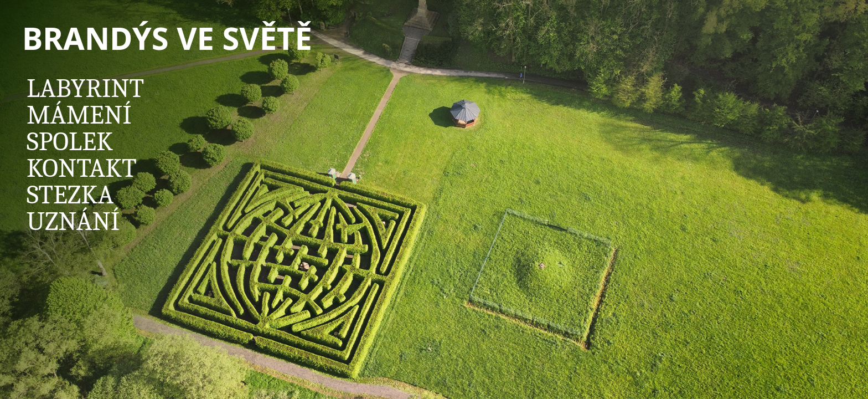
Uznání (73, 221)
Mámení (79, 115)
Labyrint (85, 88)
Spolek (70, 142)
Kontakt (82, 168)
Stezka (70, 195)
